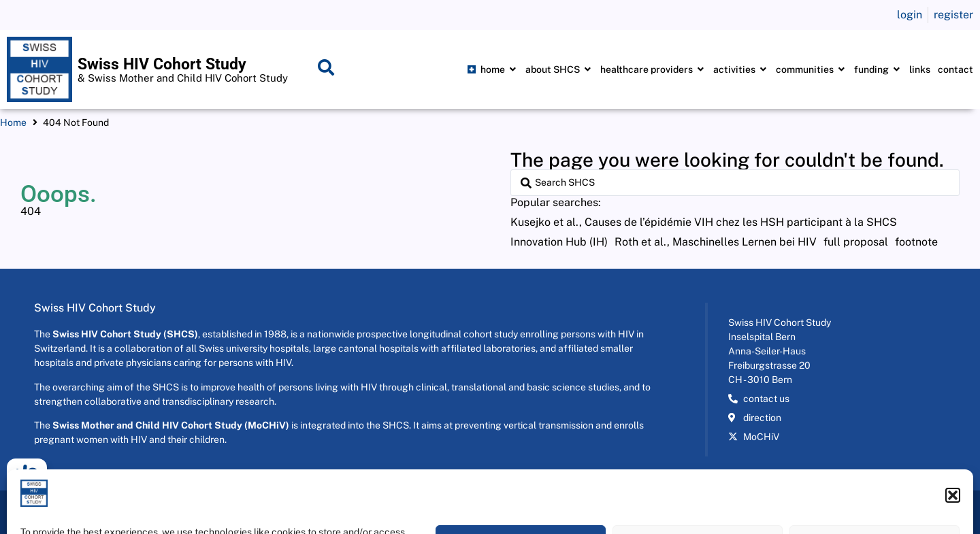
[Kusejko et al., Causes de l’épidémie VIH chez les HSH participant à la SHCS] (704, 222)
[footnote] (916, 242)
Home (13, 122)
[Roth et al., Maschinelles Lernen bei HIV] (716, 242)
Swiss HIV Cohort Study (162, 64)
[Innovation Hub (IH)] (559, 242)
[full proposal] (856, 242)
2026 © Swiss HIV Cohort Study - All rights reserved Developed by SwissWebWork (189, 512)
